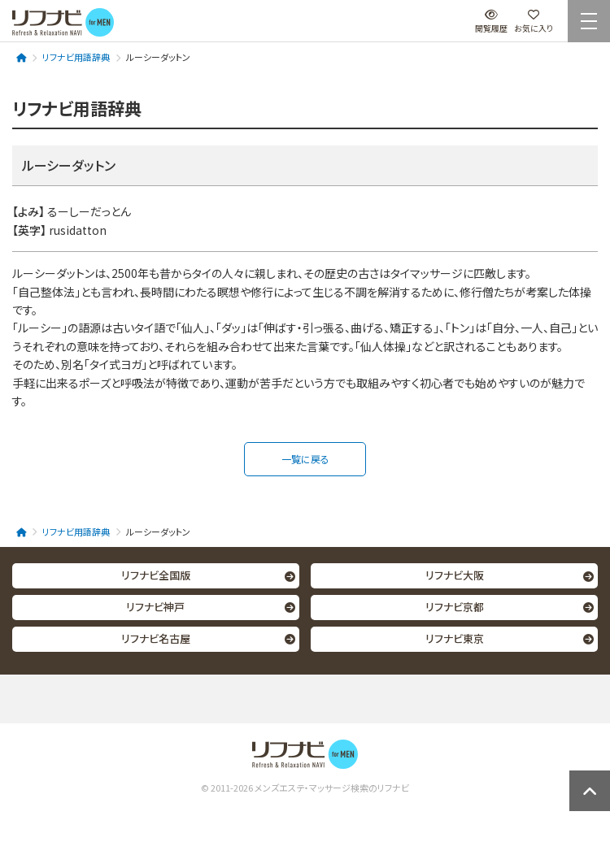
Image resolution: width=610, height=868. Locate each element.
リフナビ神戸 (155, 607)
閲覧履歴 (491, 22)
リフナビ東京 (455, 638)
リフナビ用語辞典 (76, 57)
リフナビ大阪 (455, 575)
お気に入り (534, 22)
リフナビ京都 (455, 607)
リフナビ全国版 (156, 575)
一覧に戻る (305, 459)
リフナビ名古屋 (156, 638)
